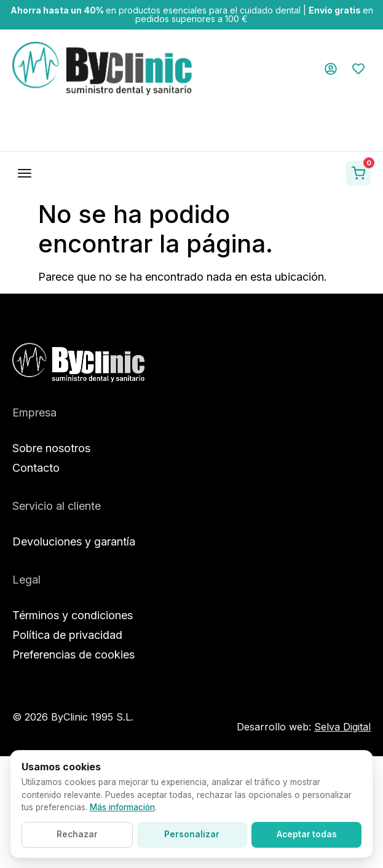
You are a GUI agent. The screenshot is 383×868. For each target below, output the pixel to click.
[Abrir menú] (25, 173)
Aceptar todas (307, 834)
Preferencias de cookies (73, 655)
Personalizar (192, 834)
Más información (122, 807)
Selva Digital (342, 727)
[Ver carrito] (358, 173)
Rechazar (77, 834)
